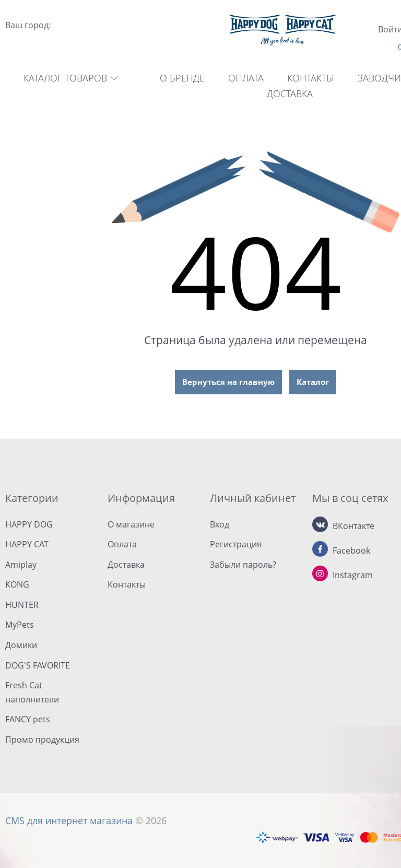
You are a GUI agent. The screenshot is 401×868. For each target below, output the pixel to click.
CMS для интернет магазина (69, 820)
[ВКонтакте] (320, 524)
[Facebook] (320, 549)
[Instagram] (320, 573)
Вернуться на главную (228, 382)
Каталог (313, 382)
